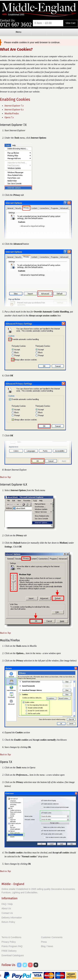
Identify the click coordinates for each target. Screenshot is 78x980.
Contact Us (7, 913)
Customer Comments (52, 937)
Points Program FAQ (12, 946)
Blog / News (47, 946)
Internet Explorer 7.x (14, 106)
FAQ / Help (7, 904)
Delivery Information (12, 918)
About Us (6, 908)
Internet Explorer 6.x (14, 110)
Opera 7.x (9, 117)
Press (44, 942)
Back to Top (5, 477)
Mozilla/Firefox (12, 114)
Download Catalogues (13, 955)
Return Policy (8, 922)
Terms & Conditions (11, 937)
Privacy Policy (9, 942)
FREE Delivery (9, 951)
